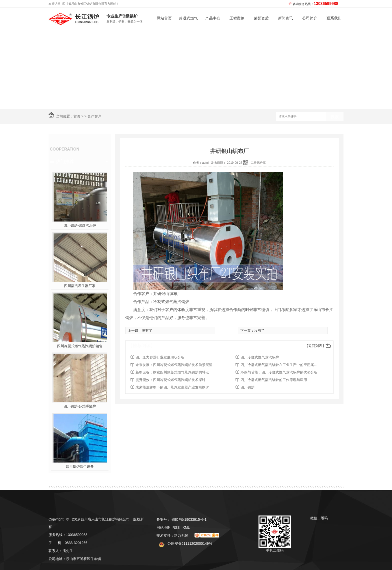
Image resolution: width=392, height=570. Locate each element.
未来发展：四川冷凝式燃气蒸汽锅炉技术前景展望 (174, 365)
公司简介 (310, 18)
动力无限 (181, 535)
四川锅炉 (247, 387)
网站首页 (164, 18)
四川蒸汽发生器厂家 (80, 286)
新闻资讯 (285, 18)
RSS (177, 527)
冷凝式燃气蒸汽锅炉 (188, 22)
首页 (77, 116)
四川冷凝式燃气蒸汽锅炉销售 (80, 346)
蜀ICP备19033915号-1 (189, 519)
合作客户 (94, 116)
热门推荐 (65, 161)
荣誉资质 (261, 18)
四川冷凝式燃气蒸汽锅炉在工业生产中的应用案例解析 (280, 365)
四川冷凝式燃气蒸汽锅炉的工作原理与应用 (274, 380)
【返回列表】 (315, 346)
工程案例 (237, 18)
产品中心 (213, 18)
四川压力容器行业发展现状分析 (160, 357)
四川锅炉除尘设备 (80, 466)
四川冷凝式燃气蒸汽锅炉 (260, 357)
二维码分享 (258, 163)
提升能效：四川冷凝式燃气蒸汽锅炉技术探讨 (170, 380)
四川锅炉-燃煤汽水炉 (80, 225)
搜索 (335, 117)
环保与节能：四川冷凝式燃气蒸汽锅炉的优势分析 (279, 372)
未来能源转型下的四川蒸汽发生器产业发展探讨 (172, 387)
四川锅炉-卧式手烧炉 (80, 406)
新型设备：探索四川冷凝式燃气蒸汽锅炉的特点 (172, 372)
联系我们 (334, 18)
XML (186, 527)
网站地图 (163, 527)
